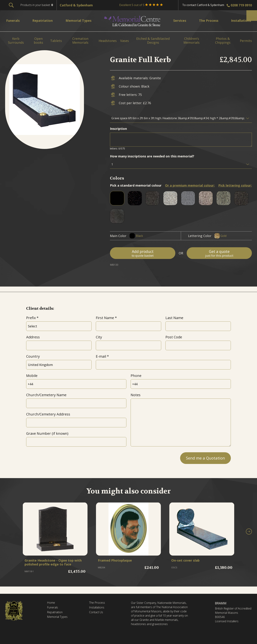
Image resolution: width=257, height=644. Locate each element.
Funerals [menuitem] (14, 20)
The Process (98, 603)
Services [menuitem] (178, 20)
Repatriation (56, 613)
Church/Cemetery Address (48, 414)
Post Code (174, 337)
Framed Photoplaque (118, 561)
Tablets (56, 41)
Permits (246, 41)
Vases (125, 41)
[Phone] (181, 384)
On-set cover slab (188, 561)
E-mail (101, 356)
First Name (105, 318)
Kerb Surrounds (16, 41)
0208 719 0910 (241, 5)
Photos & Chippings (223, 41)
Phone (136, 376)
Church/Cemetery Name (46, 395)
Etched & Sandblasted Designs (153, 41)
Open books (38, 41)
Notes (136, 395)
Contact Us (97, 613)
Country (33, 356)
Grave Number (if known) (47, 433)
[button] (249, 535)
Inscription (118, 129)
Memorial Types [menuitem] (80, 20)
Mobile (32, 376)
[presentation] (53, 457)
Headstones (108, 41)
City (99, 337)
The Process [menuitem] (206, 20)
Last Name (174, 318)
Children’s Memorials (192, 41)
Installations (98, 608)
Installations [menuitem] (239, 20)
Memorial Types (58, 618)
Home (51, 603)
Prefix (31, 318)
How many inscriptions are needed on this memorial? (152, 156)
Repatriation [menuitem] (44, 20)
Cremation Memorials (80, 41)
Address (33, 337)
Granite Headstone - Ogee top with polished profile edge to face (53, 565)
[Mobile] (76, 384)
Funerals (53, 608)
